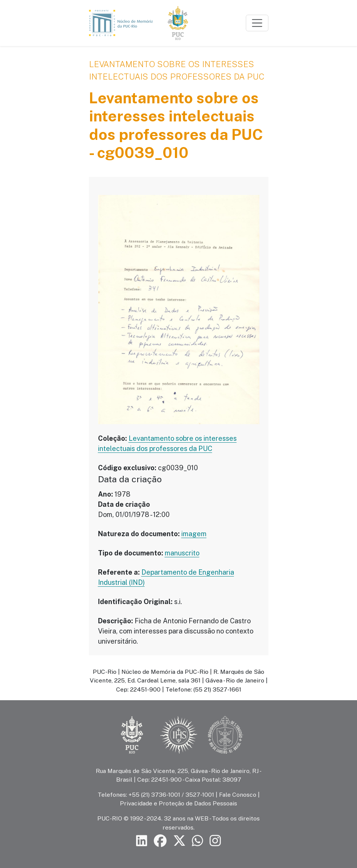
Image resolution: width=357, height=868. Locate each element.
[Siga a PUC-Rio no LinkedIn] (142, 841)
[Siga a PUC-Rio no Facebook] (160, 841)
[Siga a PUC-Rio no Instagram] (215, 841)
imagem (194, 534)
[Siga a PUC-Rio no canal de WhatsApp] (198, 841)
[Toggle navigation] (257, 23)
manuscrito (182, 553)
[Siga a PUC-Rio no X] (179, 841)
